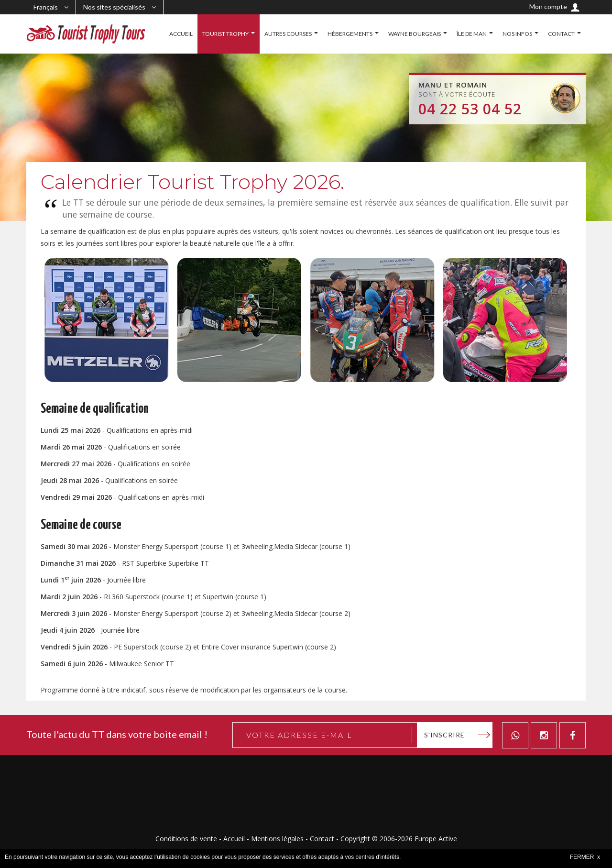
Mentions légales (277, 839)
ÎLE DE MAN (472, 34)
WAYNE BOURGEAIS (415, 34)
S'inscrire (444, 735)
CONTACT (561, 34)
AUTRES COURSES (288, 34)
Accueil (234, 839)
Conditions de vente (186, 839)
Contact (322, 839)
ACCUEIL (181, 34)
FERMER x (585, 857)
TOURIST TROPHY (225, 34)
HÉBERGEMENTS (350, 34)
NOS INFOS (517, 34)
